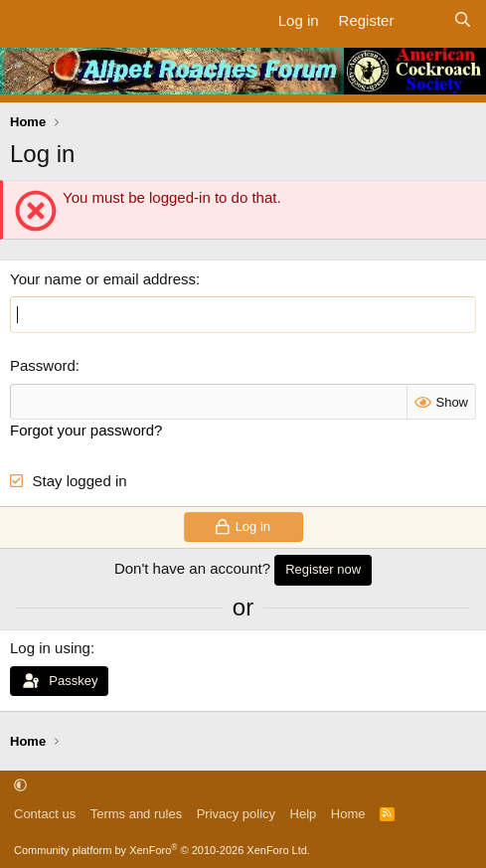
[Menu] (27, 20)
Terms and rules (136, 814)
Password (43, 365)
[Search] (463, 20)
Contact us (45, 814)
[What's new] (423, 20)
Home (348, 814)
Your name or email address (103, 279)
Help (304, 814)
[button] (20, 785)
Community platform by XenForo (162, 850)
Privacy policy (236, 814)
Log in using (50, 648)
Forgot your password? (86, 430)
